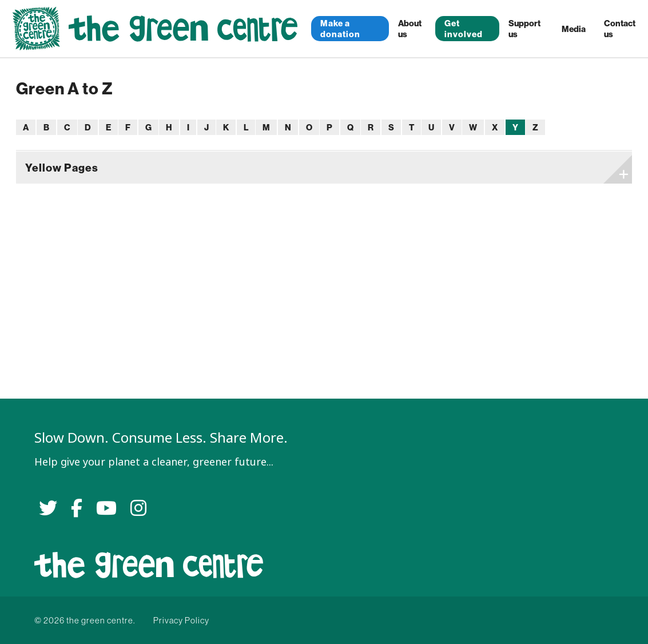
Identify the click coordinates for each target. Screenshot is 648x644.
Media (574, 29)
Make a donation (340, 29)
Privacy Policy (181, 620)
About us (410, 29)
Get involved (464, 29)
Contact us (620, 29)
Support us (524, 29)
